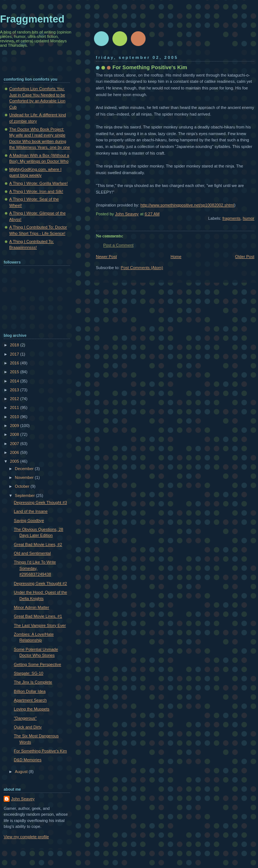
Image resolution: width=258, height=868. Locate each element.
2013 (15, 390)
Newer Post (106, 257)
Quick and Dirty (28, 727)
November (25, 477)
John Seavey (23, 799)
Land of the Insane (31, 511)
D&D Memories (28, 760)
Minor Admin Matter (32, 607)
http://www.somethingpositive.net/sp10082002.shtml (187, 205)
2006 (15, 452)
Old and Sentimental (32, 553)
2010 (15, 417)
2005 (15, 461)
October (22, 486)
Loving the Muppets (32, 709)
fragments (231, 218)
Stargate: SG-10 (29, 673)
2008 (15, 434)
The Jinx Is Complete (33, 682)
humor (249, 218)
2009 (15, 426)
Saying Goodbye (29, 521)
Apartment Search (30, 700)
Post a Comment (118, 245)
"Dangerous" (25, 718)
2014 (15, 381)
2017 (15, 354)
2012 (15, 399)
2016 (15, 363)
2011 (15, 407)
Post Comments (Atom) (142, 268)
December (25, 469)
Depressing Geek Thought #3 (41, 502)
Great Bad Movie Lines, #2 (38, 544)
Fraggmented (32, 19)
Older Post (245, 257)
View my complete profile (26, 837)
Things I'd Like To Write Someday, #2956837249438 (35, 568)
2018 (15, 345)
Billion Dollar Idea (30, 691)
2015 (15, 372)
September (25, 495)
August (22, 772)
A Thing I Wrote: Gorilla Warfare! (39, 183)
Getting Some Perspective (38, 664)
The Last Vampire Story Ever (40, 625)
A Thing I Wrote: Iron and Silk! (36, 191)
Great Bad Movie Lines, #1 (38, 616)
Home (176, 257)
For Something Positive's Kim (41, 751)
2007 (15, 444)
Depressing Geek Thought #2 (41, 583)
